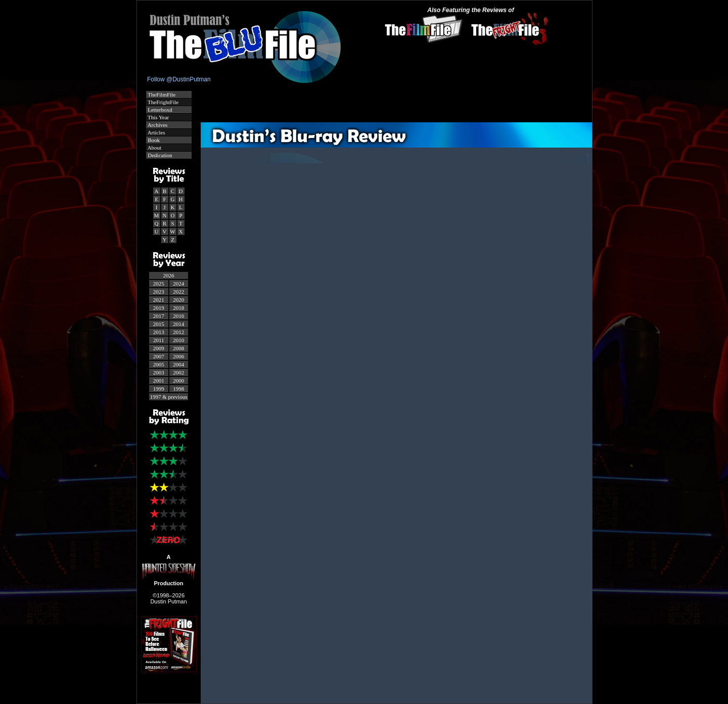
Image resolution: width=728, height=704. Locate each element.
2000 (178, 381)
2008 (178, 348)
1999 (159, 389)
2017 (159, 316)
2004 (178, 364)
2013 (159, 332)
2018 (178, 308)
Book (153, 140)
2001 (159, 381)
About (154, 148)
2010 (178, 340)
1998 (178, 389)
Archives (157, 125)
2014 (178, 324)
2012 (178, 332)
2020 (178, 300)
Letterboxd (160, 110)
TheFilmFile (161, 95)
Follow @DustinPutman (179, 79)
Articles (156, 132)
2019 (159, 308)
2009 (159, 348)
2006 (178, 356)
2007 (159, 356)
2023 (159, 292)
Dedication (160, 155)
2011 (159, 340)
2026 (169, 275)
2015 (159, 324)
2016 (178, 316)
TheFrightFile (163, 102)
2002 (178, 372)
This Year (158, 117)
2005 (159, 364)
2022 (178, 292)
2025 (159, 284)
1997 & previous (169, 397)
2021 (159, 300)
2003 (159, 372)
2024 (178, 284)
